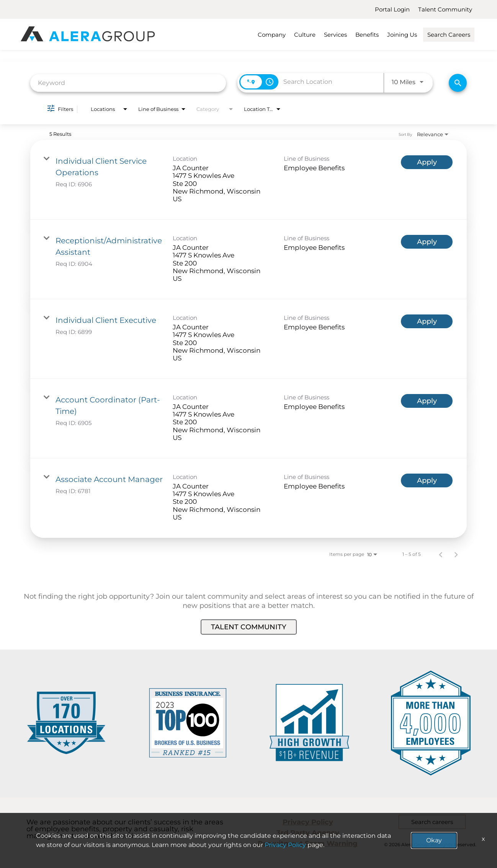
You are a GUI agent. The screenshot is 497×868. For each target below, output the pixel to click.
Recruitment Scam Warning (308, 844)
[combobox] (128, 83)
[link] (248, 180)
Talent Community (445, 9)
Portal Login (392, 9)
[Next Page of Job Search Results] (456, 554)
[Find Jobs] (458, 83)
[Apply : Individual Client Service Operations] (427, 162)
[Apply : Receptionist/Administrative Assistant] (427, 242)
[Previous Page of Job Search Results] (441, 554)
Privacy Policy (308, 822)
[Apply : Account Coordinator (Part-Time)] (427, 401)
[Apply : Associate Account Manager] (427, 480)
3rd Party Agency (308, 833)
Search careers (432, 822)
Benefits (367, 35)
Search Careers (449, 35)
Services (335, 35)
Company (272, 35)
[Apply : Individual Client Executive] (427, 321)
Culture (305, 35)
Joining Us (402, 35)
